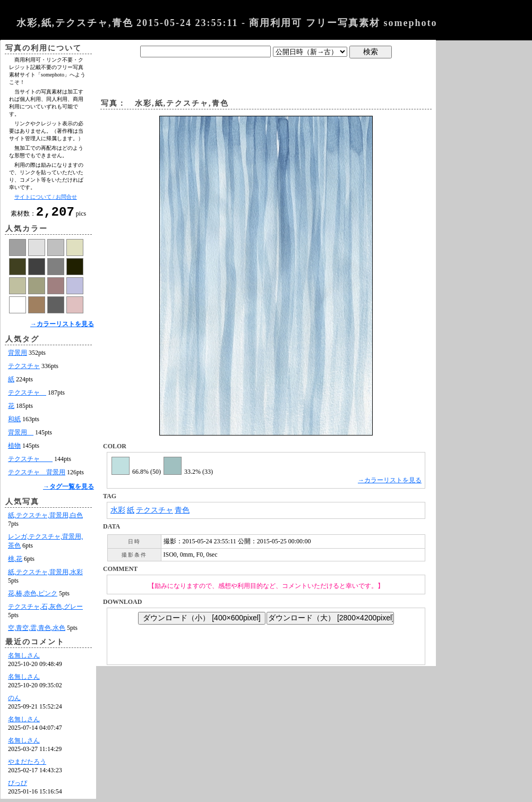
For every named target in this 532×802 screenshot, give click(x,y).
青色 (182, 510)
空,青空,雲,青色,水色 (37, 631)
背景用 (18, 356)
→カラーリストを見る (62, 327)
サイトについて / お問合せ (46, 197)
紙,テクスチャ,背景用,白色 (45, 518)
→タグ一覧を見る (68, 490)
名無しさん (24, 659)
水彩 (118, 510)
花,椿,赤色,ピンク (33, 596)
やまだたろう (27, 765)
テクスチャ (24, 369)
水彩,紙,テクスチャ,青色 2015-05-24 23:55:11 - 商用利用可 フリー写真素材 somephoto (227, 23)
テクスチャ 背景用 (37, 475)
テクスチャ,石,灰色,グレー (45, 610)
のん (14, 701)
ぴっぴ (18, 786)
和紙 (14, 422)
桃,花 (15, 562)
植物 (14, 449)
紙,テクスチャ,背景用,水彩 (45, 575)
